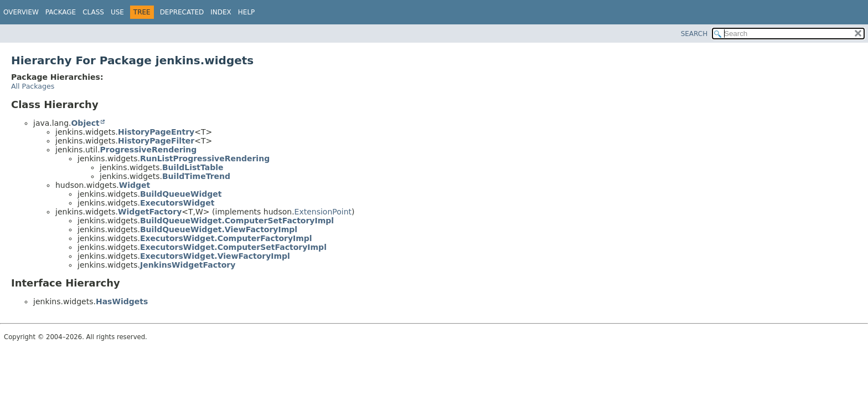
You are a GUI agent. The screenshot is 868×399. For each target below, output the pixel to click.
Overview (21, 12)
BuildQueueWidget (181, 194)
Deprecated (182, 12)
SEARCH (694, 34)
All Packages (33, 86)
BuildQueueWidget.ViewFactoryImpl (219, 229)
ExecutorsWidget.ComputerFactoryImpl (226, 238)
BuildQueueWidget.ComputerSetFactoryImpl (237, 221)
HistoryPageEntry (156, 132)
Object (85, 123)
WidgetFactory (150, 212)
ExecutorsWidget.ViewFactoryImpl (215, 256)
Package (61, 12)
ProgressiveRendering (149, 150)
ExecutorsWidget (177, 203)
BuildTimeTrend (196, 176)
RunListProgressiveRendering (205, 158)
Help (247, 12)
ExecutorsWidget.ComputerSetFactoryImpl (233, 247)
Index (221, 12)
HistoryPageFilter (156, 141)
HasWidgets (122, 301)
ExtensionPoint (323, 212)
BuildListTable (193, 167)
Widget (135, 185)
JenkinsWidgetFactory (188, 265)
